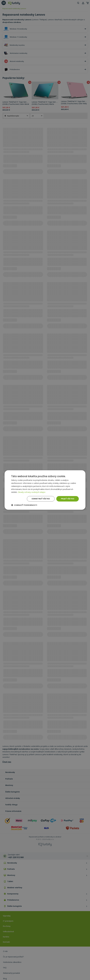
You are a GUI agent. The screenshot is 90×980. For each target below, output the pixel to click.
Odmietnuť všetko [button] (41, 499)
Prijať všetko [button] (68, 499)
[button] (24, 505)
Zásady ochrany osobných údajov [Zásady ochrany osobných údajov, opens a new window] (32, 492)
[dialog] (45, 490)
